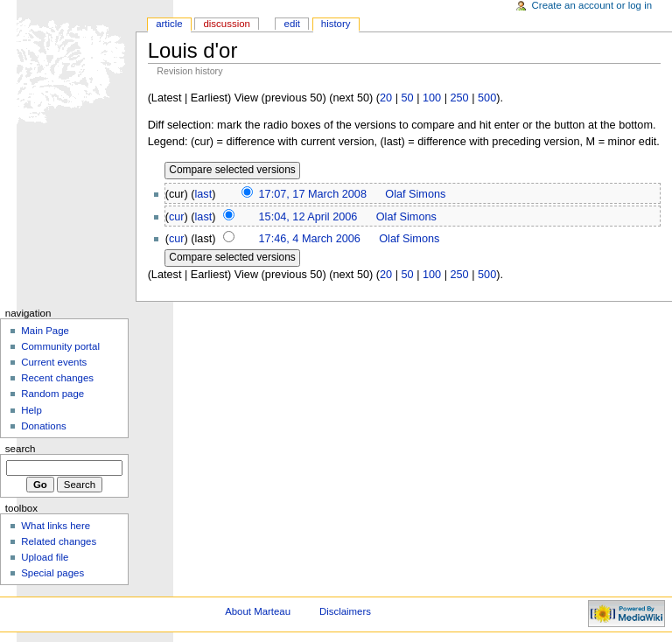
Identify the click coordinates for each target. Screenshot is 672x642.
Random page (52, 394)
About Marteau (258, 611)
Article (169, 24)
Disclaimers (345, 611)
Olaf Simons (415, 194)
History (336, 24)
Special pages (52, 573)
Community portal (60, 346)
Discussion (226, 24)
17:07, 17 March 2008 (313, 194)
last (204, 194)
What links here (56, 526)
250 (460, 98)
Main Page (45, 331)
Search (21, 449)
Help (31, 410)
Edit (292, 24)
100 (432, 98)
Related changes (59, 541)
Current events (54, 362)
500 (487, 98)
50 (407, 98)
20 (386, 98)
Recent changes (57, 378)
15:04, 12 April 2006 (308, 217)
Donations (44, 426)
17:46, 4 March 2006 (310, 239)
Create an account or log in (592, 5)
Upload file (45, 557)
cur (177, 217)
